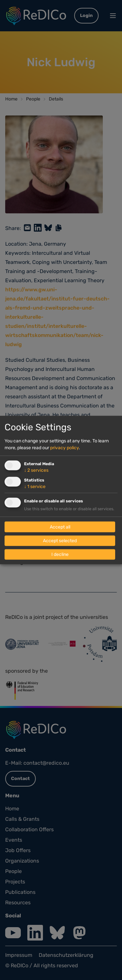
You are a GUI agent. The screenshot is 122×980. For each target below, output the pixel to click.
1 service (35, 486)
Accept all (60, 527)
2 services (36, 470)
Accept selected (60, 541)
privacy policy (64, 447)
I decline (60, 554)
